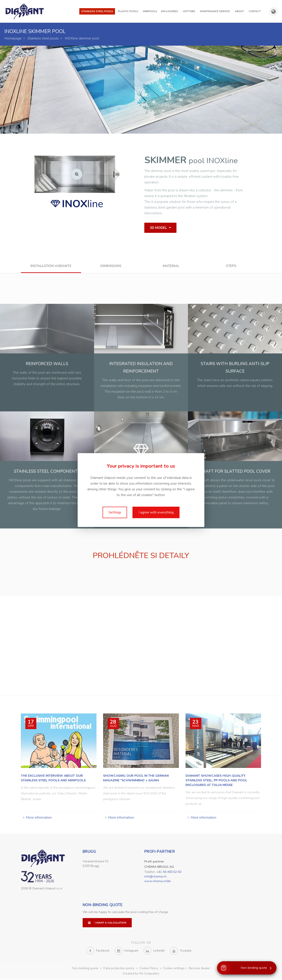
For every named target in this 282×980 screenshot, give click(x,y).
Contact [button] (255, 11)
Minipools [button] (150, 11)
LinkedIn (154, 951)
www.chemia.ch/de (158, 881)
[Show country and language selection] (273, 11)
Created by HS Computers (141, 974)
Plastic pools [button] (128, 11)
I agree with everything (156, 512)
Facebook (98, 951)
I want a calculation (107, 923)
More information (39, 817)
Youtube (181, 951)
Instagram (127, 951)
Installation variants (51, 266)
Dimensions (111, 266)
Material (171, 266)
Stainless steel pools (43, 38)
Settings (115, 512)
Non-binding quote (103, 905)
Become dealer (199, 969)
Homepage (13, 38)
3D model (160, 228)
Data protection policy (119, 969)
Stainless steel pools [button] (97, 11)
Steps (231, 266)
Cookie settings (174, 969)
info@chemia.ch (155, 876)
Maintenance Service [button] (215, 11)
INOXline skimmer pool (82, 38)
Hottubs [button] (189, 11)
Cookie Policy (149, 969)
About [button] (239, 11)
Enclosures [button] (170, 11)
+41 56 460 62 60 (169, 872)
